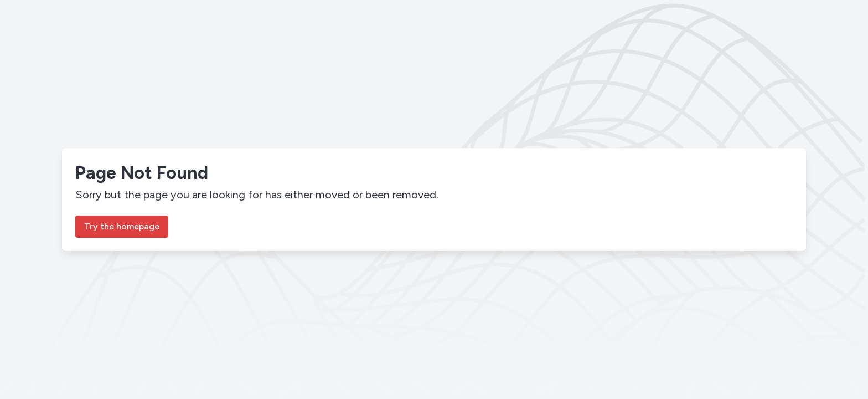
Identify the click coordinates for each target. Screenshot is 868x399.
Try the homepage (122, 226)
